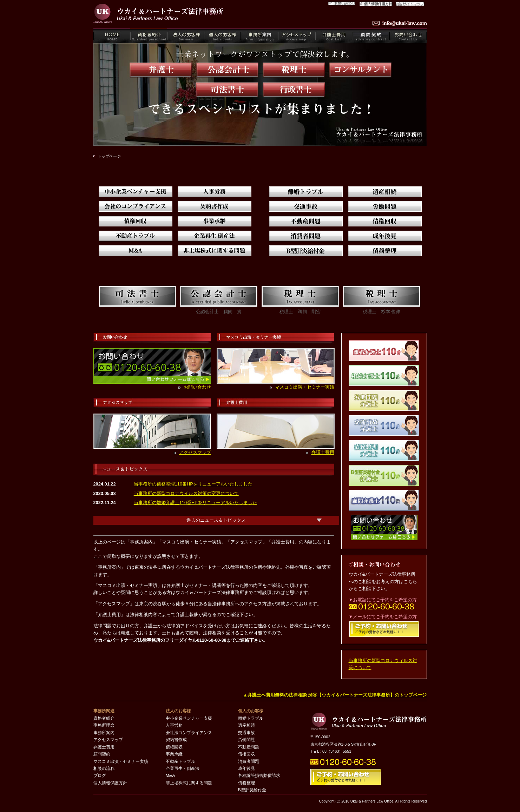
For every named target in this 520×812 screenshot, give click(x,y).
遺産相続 (246, 725)
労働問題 (246, 740)
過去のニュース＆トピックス (216, 520)
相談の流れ (104, 768)
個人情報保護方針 (110, 783)
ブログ (100, 775)
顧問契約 (102, 754)
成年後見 (246, 768)
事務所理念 (104, 725)
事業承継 (174, 754)
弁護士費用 (323, 452)
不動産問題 (249, 747)
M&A (170, 775)
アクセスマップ (195, 452)
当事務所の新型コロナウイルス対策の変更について (186, 493)
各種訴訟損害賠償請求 (259, 775)
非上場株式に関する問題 (189, 783)
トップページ (109, 156)
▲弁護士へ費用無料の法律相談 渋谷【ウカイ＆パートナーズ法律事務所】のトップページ (335, 695)
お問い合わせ (197, 387)
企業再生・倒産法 (183, 768)
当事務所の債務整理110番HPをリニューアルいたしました (193, 484)
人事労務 (174, 725)
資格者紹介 (104, 718)
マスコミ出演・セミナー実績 (305, 387)
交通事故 (246, 733)
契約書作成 (176, 740)
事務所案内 (104, 733)
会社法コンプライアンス (189, 733)
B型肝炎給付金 (252, 790)
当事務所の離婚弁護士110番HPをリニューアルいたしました (195, 503)
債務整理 (246, 783)
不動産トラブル (180, 761)
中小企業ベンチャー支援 (189, 718)
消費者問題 (249, 761)
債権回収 (174, 747)
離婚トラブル (251, 718)
